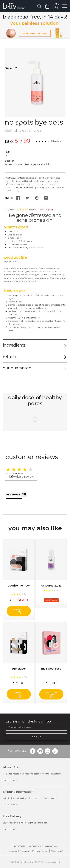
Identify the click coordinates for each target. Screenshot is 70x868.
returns (10, 357)
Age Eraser (19, 669)
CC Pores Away (51, 586)
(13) (25, 677)
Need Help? (57, 851)
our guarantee (17, 368)
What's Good (16, 227)
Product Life (16, 257)
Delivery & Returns (19, 851)
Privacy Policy (40, 851)
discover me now (35, 33)
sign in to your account (56, 7)
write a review (22, 477)
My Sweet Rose (51, 669)
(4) (25, 594)
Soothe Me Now (19, 586)
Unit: (7, 152)
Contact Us (35, 846)
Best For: (10, 161)
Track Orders (18, 846)
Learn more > (10, 780)
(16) (58, 590)
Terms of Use (51, 846)
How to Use (15, 291)
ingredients (14, 345)
